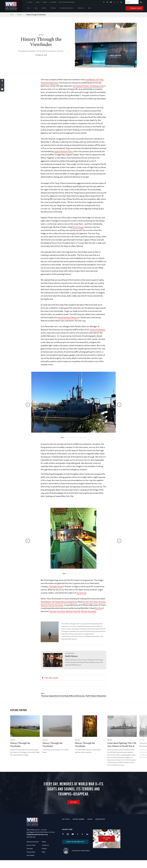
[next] (119, 405)
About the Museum (33, 850)
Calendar (53, 2)
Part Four (102, 602)
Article (41, 35)
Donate (90, 827)
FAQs (44, 860)
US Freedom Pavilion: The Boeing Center (88, 86)
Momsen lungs (78, 227)
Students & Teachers (67, 8)
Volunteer (30, 856)
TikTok (118, 2)
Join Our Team (31, 853)
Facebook (104, 2)
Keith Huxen (71, 656)
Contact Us (45, 853)
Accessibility (30, 863)
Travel (30, 2)
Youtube (111, 2)
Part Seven (59, 605)
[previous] (28, 405)
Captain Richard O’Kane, (64, 151)
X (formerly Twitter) (114, 2)
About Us (81, 8)
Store (38, 2)
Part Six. (51, 605)
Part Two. (53, 611)
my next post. (81, 593)
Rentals (44, 856)
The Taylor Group (56, 586)
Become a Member (79, 827)
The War (53, 8)
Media (44, 850)
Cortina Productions (97, 330)
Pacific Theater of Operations (96, 696)
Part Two (85, 602)
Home (12, 15)
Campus (45, 2)
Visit (29, 8)
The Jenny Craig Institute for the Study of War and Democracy (63, 696)
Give (90, 8)
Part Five (44, 605)
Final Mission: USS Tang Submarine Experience (59, 602)
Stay (36, 8)
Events (44, 8)
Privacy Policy (31, 860)
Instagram (107, 2)
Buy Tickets (66, 827)
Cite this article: (52, 678)
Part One (98, 608)
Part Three (94, 602)
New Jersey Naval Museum (68, 317)
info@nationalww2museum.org (37, 842)
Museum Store (100, 827)
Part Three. (61, 611)
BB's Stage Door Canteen (67, 2)
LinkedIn (121, 2)
